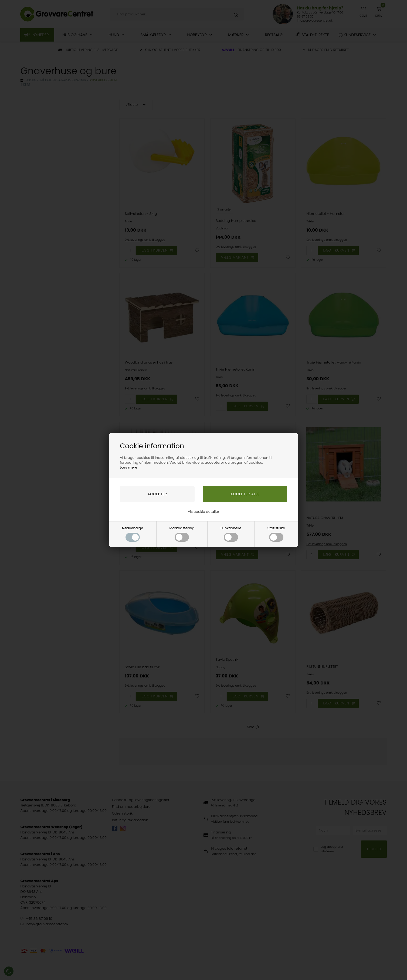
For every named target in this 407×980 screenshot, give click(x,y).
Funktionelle (231, 534)
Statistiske (276, 534)
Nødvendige (133, 534)
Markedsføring (182, 534)
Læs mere (129, 467)
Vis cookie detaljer (204, 512)
